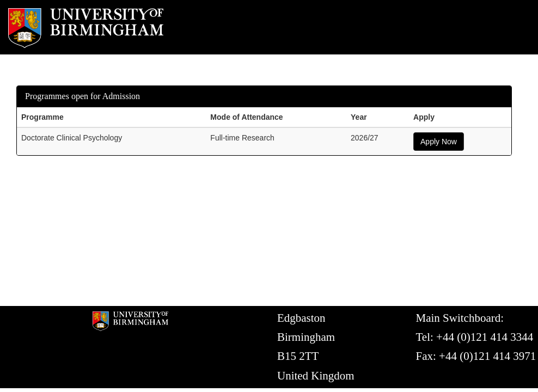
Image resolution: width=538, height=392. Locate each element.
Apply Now (439, 142)
